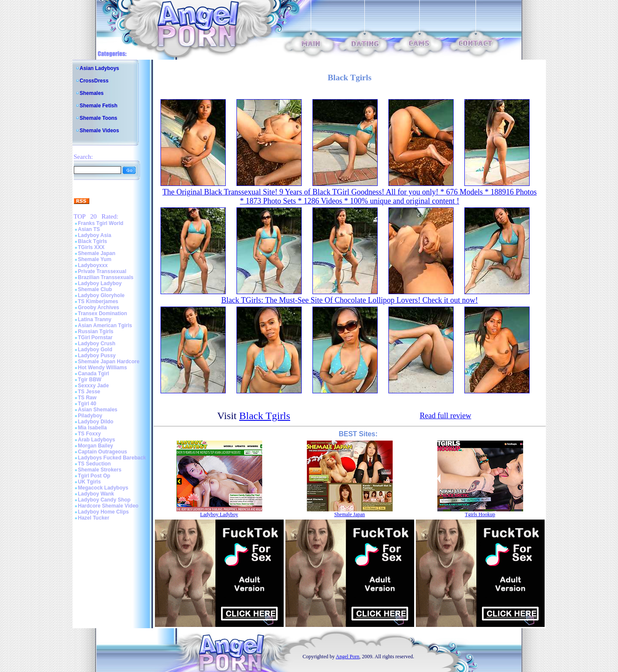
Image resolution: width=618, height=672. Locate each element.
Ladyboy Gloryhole (101, 295)
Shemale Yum (95, 259)
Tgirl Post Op (94, 476)
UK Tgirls (89, 482)
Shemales (92, 93)
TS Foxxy (89, 434)
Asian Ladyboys (100, 68)
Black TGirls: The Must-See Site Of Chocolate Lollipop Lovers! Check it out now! (349, 300)
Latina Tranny (95, 319)
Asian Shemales (98, 410)
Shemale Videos (100, 131)
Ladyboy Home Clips (104, 512)
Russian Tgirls (96, 331)
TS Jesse (89, 392)
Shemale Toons (99, 118)
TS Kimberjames (98, 301)
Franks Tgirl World (101, 223)
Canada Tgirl (94, 374)
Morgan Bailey (96, 446)
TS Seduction (95, 464)
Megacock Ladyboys (103, 488)
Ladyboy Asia (95, 235)
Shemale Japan (97, 253)
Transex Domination (103, 313)
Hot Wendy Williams (103, 368)
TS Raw (87, 398)
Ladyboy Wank (96, 494)
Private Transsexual (102, 271)
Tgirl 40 (87, 404)
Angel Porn (347, 657)
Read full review (445, 416)
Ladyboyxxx (93, 265)
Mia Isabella (92, 428)
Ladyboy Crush (97, 344)
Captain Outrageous (103, 452)
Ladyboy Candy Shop (105, 500)
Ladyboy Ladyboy (100, 283)
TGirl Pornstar (95, 338)
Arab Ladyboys (97, 440)
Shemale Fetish (99, 106)
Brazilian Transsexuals (106, 277)
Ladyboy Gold (95, 350)
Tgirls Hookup (480, 514)
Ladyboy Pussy (97, 356)
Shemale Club (95, 289)
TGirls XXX (91, 247)
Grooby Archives (99, 307)
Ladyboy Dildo (96, 422)
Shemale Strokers (100, 470)
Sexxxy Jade (94, 386)
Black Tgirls (93, 241)
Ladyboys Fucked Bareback (112, 458)
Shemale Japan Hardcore (109, 362)
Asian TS (89, 229)
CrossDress (94, 81)
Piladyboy (90, 416)
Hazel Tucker (94, 518)
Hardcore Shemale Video (108, 506)
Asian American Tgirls (105, 325)
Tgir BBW (90, 380)
